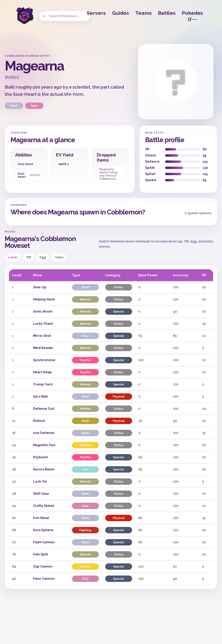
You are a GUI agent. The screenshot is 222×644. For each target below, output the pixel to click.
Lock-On (40, 481)
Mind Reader (43, 348)
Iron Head (41, 518)
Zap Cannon (43, 566)
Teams (143, 13)
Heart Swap (42, 372)
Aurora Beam (44, 469)
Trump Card (43, 384)
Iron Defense (44, 433)
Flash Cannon (44, 542)
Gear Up (40, 287)
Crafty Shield (44, 506)
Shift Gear (41, 494)
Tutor (59, 257)
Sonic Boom (43, 311)
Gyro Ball (40, 396)
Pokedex (192, 16)
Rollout (39, 421)
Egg (43, 257)
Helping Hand (44, 299)
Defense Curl (44, 409)
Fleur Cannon (44, 579)
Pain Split (40, 554)
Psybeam (41, 457)
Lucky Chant (43, 324)
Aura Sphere (43, 530)
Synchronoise (44, 360)
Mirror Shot (42, 336)
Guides (120, 13)
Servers (96, 13)
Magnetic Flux (44, 445)
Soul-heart (25, 164)
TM (28, 257)
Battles (167, 13)
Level (13, 257)
